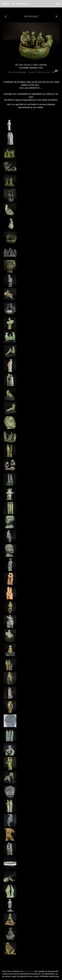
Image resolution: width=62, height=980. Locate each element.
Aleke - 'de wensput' (15, 4)
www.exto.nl (29, 971)
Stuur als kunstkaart (31, 72)
